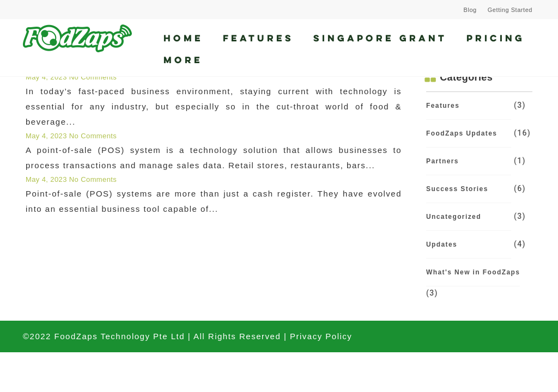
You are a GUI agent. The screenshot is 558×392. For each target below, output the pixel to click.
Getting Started (510, 10)
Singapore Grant (380, 38)
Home (183, 38)
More (183, 60)
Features (258, 38)
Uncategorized (454, 217)
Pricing (496, 38)
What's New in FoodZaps (473, 272)
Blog (470, 10)
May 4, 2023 (47, 77)
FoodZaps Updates (462, 133)
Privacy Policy (321, 336)
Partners (442, 161)
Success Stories (457, 189)
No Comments (93, 77)
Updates (442, 244)
